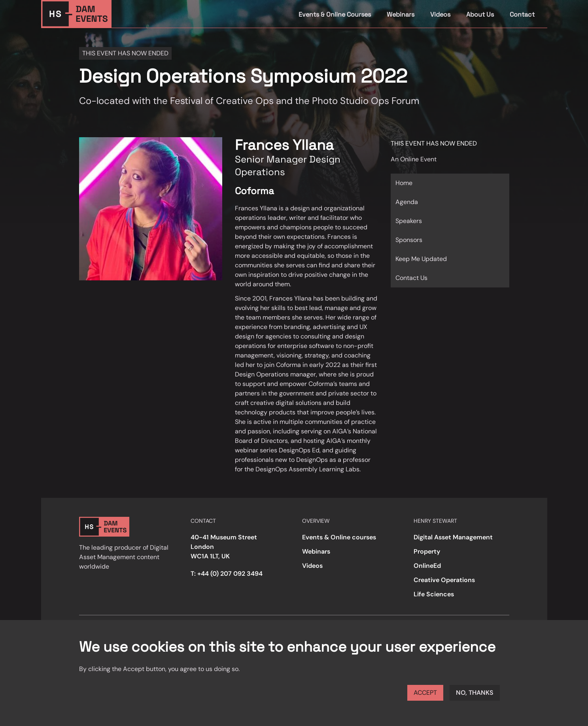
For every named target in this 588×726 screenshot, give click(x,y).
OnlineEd (427, 566)
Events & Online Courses (335, 14)
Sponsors (409, 240)
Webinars (401, 14)
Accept (425, 693)
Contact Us (411, 278)
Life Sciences (434, 594)
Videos (440, 14)
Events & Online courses (339, 537)
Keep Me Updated (421, 259)
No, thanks (475, 693)
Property (427, 551)
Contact (522, 14)
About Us (480, 14)
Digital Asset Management (453, 537)
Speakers (409, 221)
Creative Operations (444, 580)
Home (404, 183)
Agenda (407, 202)
